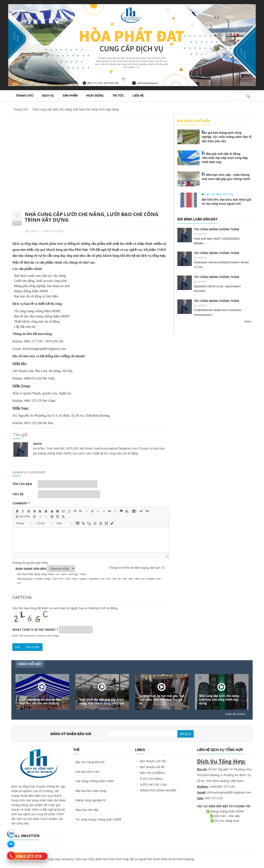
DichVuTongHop (183, 859)
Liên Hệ (138, 96)
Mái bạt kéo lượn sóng (91, 791)
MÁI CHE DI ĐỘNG (152, 773)
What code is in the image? (35, 630)
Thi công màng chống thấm (216, 229)
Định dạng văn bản (31, 569)
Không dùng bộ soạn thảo (30, 563)
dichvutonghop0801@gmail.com (229, 792)
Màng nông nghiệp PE (91, 800)
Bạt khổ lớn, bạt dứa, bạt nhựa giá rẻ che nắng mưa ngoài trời (226, 202)
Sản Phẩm (70, 96)
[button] (17, 511)
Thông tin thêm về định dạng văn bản (135, 568)
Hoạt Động (95, 96)
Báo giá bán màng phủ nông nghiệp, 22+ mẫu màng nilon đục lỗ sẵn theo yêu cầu (227, 137)
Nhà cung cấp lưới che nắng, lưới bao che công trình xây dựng (92, 217)
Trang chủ (25, 96)
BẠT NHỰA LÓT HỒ (153, 761)
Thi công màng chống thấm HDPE (98, 819)
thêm (248, 321)
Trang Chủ (21, 109)
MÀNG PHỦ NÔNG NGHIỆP (158, 790)
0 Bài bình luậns (53, 231)
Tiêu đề (18, 494)
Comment (21, 503)
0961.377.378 (214, 798)
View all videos (235, 714)
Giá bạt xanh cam (88, 772)
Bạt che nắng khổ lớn (219, 194)
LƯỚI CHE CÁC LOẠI (153, 785)
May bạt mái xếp (87, 810)
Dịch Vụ (48, 96)
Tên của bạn (22, 484)
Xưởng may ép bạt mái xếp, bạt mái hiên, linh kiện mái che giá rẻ (162, 700)
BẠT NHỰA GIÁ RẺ (152, 767)
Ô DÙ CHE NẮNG (151, 779)
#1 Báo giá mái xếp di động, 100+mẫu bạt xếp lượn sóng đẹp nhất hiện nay (225, 158)
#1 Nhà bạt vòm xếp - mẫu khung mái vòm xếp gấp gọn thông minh (226, 177)
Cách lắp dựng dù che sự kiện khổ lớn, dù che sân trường (41, 701)
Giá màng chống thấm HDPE (95, 781)
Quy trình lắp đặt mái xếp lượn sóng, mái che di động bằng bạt (102, 701)
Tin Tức (118, 96)
